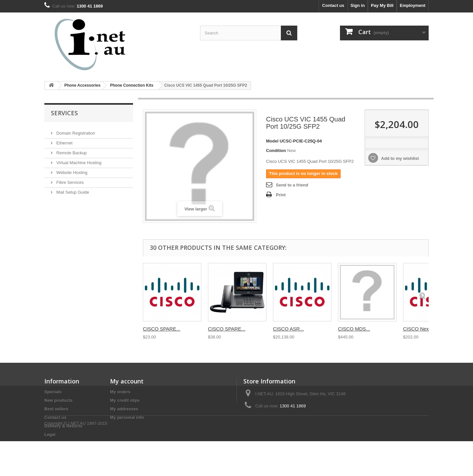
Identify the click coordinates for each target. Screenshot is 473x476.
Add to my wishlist (399, 158)
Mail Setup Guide (72, 190)
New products (58, 400)
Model (272, 141)
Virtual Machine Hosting (78, 160)
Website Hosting (71, 170)
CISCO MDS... (354, 329)
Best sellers (56, 409)
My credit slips (125, 400)
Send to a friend (292, 185)
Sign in (358, 5)
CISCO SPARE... (162, 329)
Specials (53, 392)
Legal (50, 434)
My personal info (127, 417)
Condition (276, 151)
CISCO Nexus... (421, 329)
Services (64, 113)
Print (281, 195)
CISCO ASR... (288, 329)
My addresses (124, 409)
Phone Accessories (82, 85)
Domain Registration (75, 130)
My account (127, 381)
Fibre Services (69, 180)
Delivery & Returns (63, 426)
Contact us (333, 5)
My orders (120, 392)
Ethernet (64, 140)
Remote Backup (71, 150)
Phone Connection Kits (132, 85)
